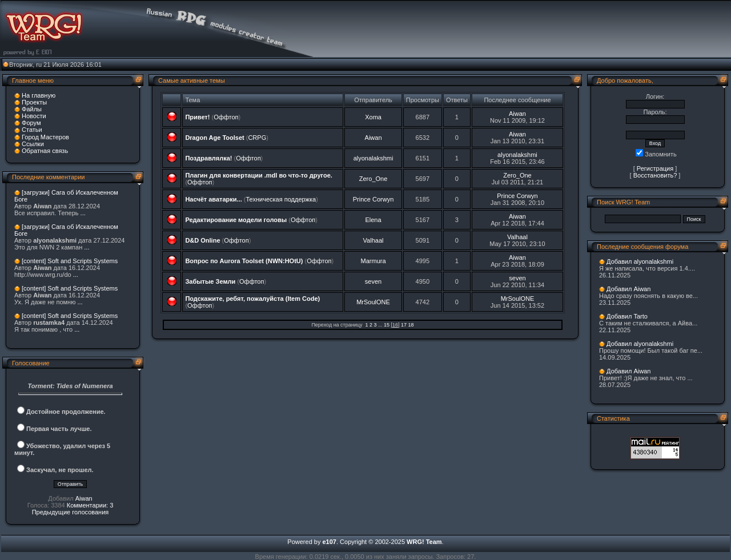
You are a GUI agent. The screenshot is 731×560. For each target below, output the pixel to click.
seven (373, 281)
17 (404, 325)
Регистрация (655, 168)
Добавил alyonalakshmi (640, 261)
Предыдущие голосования (71, 512)
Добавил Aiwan (628, 289)
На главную (39, 95)
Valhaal (373, 240)
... (83, 213)
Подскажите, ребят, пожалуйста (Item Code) (252, 299)
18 (411, 325)
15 (387, 325)
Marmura (373, 261)
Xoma (373, 117)
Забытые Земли (210, 281)
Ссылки (33, 144)
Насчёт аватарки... (213, 199)
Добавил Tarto (627, 316)
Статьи (32, 130)
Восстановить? (655, 175)
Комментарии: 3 (90, 505)
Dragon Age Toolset (214, 138)
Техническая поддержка (281, 199)
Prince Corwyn (373, 199)
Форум (31, 123)
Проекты (34, 102)
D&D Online (202, 240)
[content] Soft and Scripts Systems (70, 261)
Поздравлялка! (208, 158)
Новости (34, 116)
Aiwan (84, 498)
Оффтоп (226, 117)
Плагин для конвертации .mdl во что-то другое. (258, 175)
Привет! (197, 117)
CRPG (257, 138)
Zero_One (373, 179)
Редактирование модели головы (236, 220)
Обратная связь (45, 151)
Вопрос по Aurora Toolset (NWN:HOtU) (244, 261)
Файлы (32, 109)
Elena (373, 220)
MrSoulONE (373, 302)
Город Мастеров (45, 137)
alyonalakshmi (373, 158)
